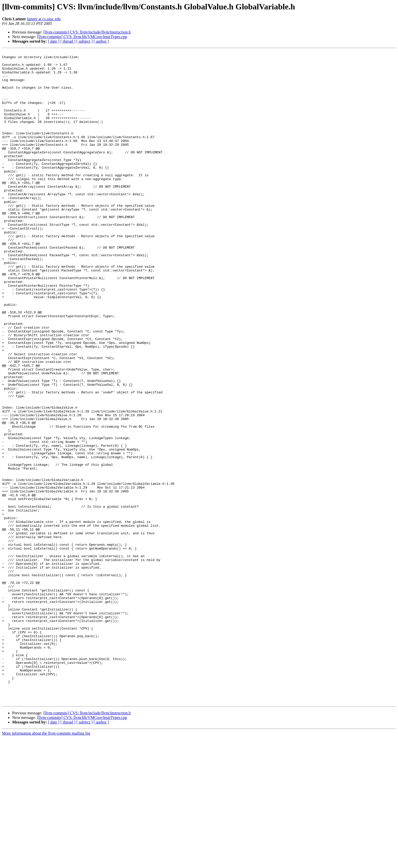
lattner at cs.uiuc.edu (44, 19)
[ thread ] (68, 41)
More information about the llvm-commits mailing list (46, 864)
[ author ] (101, 41)
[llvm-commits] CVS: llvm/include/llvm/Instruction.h (87, 32)
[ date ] (54, 41)
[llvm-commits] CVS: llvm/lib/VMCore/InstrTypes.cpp (82, 37)
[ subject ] (85, 41)
